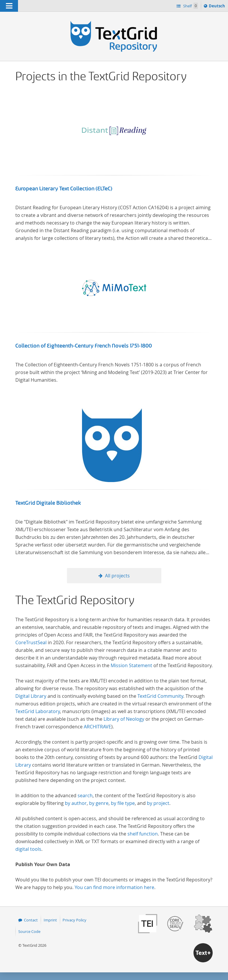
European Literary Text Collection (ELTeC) (64, 189)
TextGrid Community (160, 696)
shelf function (143, 834)
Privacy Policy (74, 920)
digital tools (28, 849)
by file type (123, 803)
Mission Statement (131, 665)
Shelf (190, 6)
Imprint (50, 920)
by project (158, 803)
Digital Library (31, 696)
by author (76, 803)
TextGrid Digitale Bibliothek (48, 503)
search (85, 795)
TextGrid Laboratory (38, 711)
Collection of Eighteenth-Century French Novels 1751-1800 (84, 346)
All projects (117, 576)
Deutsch (218, 7)
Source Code (29, 931)
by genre (99, 803)
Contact (31, 920)
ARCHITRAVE (97, 727)
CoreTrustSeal (31, 642)
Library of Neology (124, 719)
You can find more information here (114, 887)
